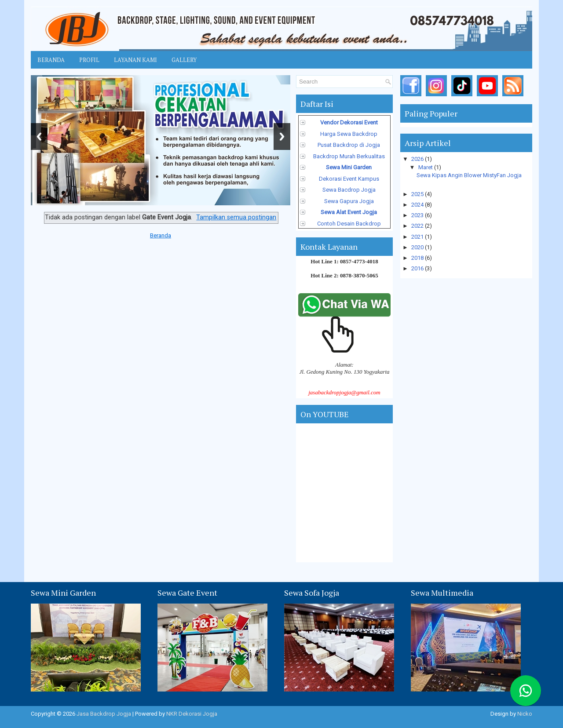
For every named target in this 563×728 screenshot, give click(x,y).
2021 (418, 237)
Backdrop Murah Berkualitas (349, 156)
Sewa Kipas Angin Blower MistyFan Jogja (469, 175)
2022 (418, 226)
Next (282, 136)
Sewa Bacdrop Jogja (349, 190)
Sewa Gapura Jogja (349, 201)
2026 (418, 159)
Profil (89, 60)
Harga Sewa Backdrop (349, 134)
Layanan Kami (135, 60)
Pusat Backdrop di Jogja (349, 145)
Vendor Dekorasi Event (349, 122)
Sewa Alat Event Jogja (349, 212)
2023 (418, 215)
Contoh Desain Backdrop (349, 224)
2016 (418, 268)
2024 (418, 205)
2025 (418, 194)
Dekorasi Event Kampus (349, 179)
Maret (426, 167)
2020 (418, 247)
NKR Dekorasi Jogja (192, 714)
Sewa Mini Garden (349, 167)
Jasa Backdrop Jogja (104, 714)
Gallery (184, 60)
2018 (418, 258)
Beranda (51, 60)
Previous (39, 136)
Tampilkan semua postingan (236, 217)
